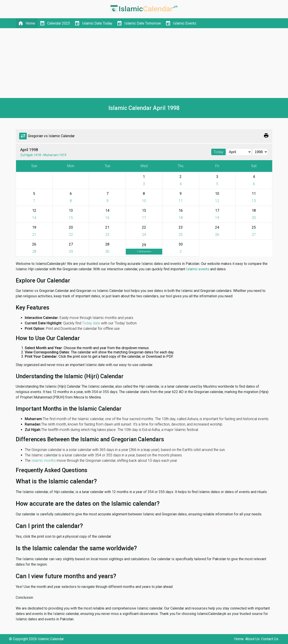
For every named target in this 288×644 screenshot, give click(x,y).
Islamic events (198, 269)
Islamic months (44, 461)
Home (239, 639)
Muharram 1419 (55, 155)
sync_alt (23, 136)
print (266, 136)
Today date (91, 323)
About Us (252, 639)
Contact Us (270, 639)
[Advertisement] (144, 63)
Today (218, 152)
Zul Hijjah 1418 (31, 155)
